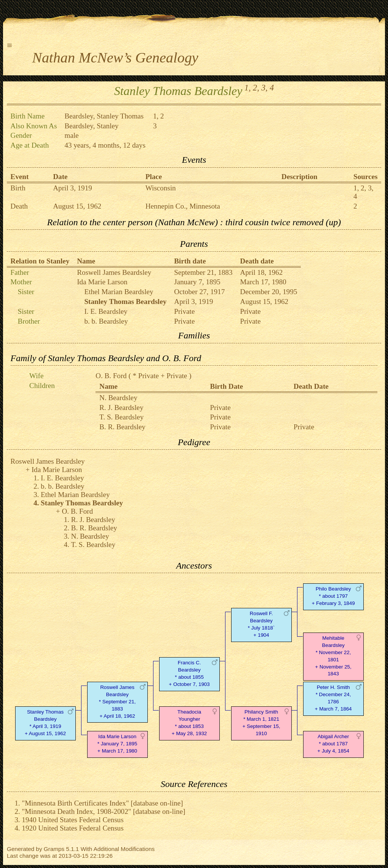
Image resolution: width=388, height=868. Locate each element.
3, (265, 88)
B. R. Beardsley (122, 427)
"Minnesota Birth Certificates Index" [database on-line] (102, 803)
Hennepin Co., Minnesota (183, 206)
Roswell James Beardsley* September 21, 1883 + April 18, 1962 (117, 701)
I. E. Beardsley (106, 311)
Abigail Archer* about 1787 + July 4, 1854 (333, 744)
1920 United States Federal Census (73, 828)
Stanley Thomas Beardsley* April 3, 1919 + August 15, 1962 (45, 722)
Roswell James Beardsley (114, 272)
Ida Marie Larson (102, 282)
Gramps (54, 849)
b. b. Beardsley (106, 321)
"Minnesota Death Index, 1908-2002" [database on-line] (104, 811)
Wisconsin (161, 188)
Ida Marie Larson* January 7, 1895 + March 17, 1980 (117, 744)
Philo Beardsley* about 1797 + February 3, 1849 (333, 596)
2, (256, 88)
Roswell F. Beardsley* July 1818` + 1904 (261, 624)
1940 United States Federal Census (73, 820)
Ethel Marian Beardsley (119, 292)
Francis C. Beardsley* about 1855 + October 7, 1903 (189, 673)
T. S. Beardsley (121, 417)
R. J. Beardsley (121, 408)
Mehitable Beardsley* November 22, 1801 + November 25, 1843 (333, 656)
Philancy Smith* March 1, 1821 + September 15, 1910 (261, 722)
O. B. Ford (111, 376)
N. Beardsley (118, 398)
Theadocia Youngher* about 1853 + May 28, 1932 (189, 722)
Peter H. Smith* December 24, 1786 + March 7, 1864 (333, 698)
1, (248, 88)
